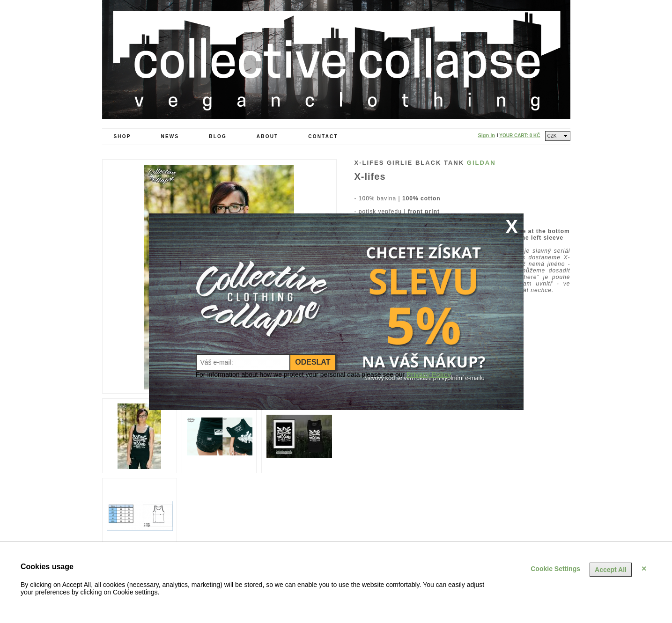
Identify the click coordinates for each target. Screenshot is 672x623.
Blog (218, 136)
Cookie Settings (555, 569)
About (268, 136)
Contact (323, 136)
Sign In (486, 135)
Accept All (611, 570)
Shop (122, 136)
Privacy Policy (429, 374)
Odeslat (313, 362)
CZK (552, 136)
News (170, 136)
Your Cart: (520, 136)
